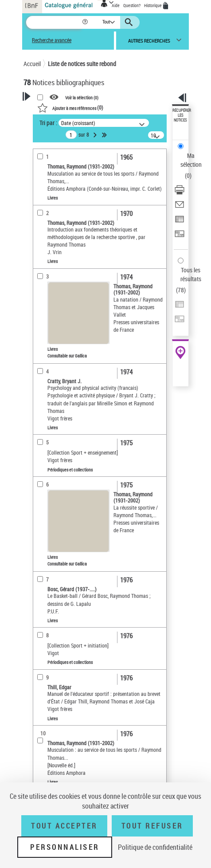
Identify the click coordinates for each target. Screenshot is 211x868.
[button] (86, 22)
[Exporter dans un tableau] (180, 222)
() (70, 107)
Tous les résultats (191, 274)
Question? (132, 5)
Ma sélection (191, 160)
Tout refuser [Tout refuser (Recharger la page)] (152, 826)
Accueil (32, 64)
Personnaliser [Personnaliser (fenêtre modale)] (65, 847)
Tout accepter (64, 826)
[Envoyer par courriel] (180, 207)
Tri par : (48, 123)
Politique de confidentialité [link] (155, 847)
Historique (153, 5)
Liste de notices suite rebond (82, 64)
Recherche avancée (52, 40)
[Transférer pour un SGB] (180, 237)
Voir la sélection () (82, 98)
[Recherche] (54, 22)
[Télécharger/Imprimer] (180, 193)
